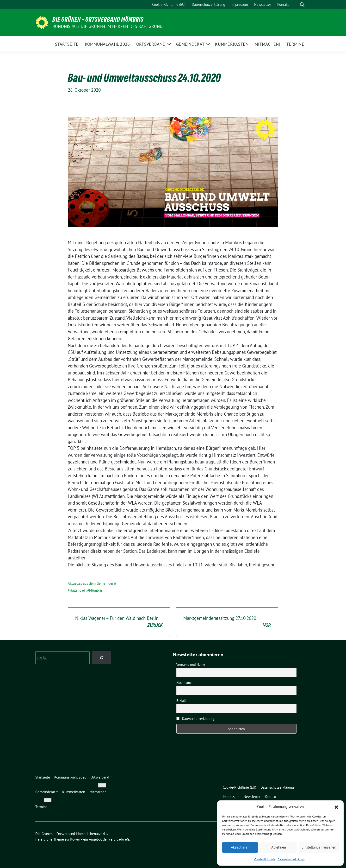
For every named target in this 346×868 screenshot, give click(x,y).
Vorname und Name (191, 665)
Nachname (184, 683)
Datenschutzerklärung (291, 859)
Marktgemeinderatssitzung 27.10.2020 (227, 622)
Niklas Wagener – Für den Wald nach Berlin (119, 622)
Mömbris (96, 590)
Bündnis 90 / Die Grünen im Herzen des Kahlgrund (108, 26)
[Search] (102, 658)
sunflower (72, 839)
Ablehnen (279, 847)
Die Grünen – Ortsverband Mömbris (98, 19)
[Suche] (295, 5)
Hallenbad (77, 590)
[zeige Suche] (302, 5)
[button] (336, 807)
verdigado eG (119, 839)
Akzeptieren (240, 847)
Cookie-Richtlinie (265, 859)
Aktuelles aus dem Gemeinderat (92, 583)
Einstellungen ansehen (319, 847)
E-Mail (181, 701)
